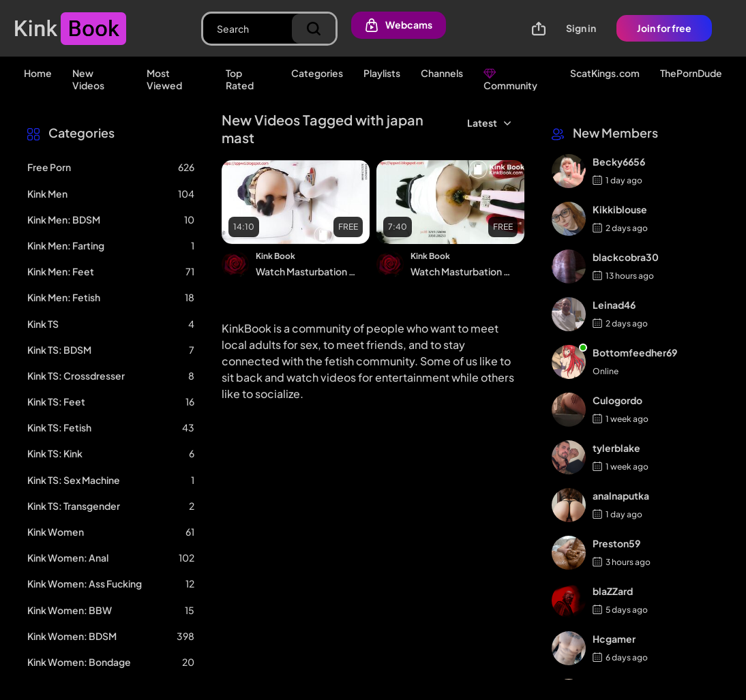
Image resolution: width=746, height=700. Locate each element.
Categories (317, 73)
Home (38, 73)
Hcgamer (614, 639)
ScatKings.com (605, 73)
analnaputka (621, 496)
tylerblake (616, 448)
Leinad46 (614, 305)
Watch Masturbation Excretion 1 (307, 271)
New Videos (88, 79)
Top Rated (240, 79)
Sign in (581, 28)
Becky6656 (619, 162)
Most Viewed (164, 79)
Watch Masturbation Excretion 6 (462, 271)
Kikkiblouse (620, 209)
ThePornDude (691, 73)
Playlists (382, 73)
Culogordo (617, 400)
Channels (442, 73)
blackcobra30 (626, 257)
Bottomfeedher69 (635, 352)
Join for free (664, 28)
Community (510, 79)
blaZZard (613, 591)
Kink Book (275, 256)
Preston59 (616, 543)
